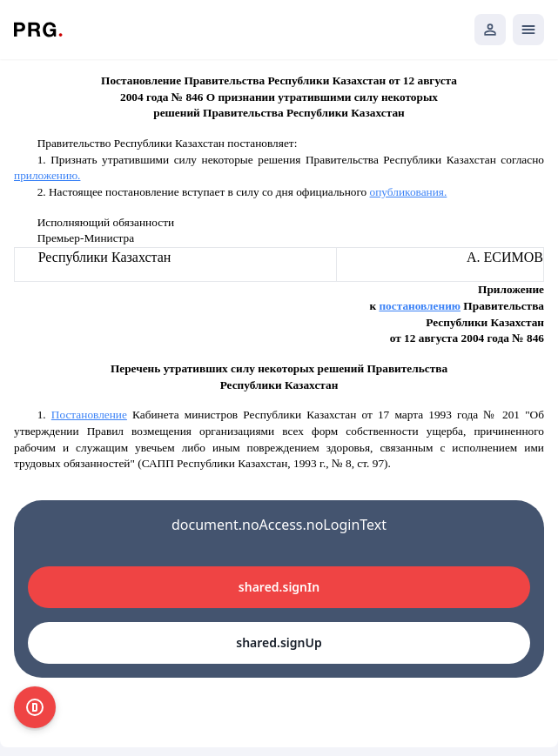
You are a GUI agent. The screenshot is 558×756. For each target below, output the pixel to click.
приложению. (47, 175)
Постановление (89, 415)
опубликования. (409, 192)
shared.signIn (279, 587)
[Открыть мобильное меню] (528, 30)
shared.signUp (279, 642)
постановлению (420, 306)
